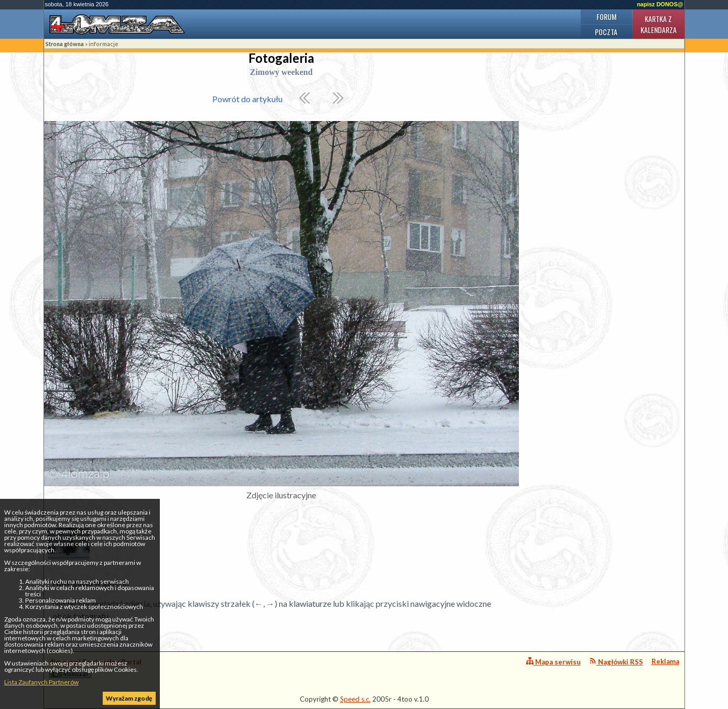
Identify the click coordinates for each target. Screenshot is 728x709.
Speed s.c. (355, 699)
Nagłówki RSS (616, 662)
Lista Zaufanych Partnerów (41, 682)
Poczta (606, 32)
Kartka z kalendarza (659, 24)
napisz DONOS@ (660, 4)
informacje (104, 44)
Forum (606, 17)
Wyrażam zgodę (129, 698)
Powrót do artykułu (247, 99)
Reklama (665, 661)
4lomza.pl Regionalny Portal (95, 668)
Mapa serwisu (553, 662)
